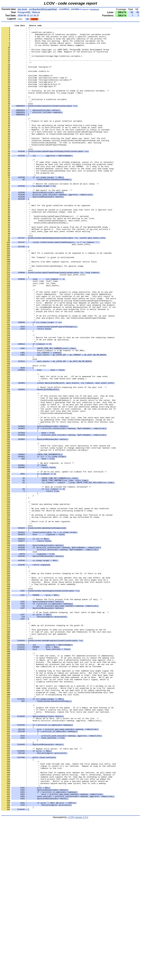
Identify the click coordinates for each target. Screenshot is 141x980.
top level (22, 9)
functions (94, 9)
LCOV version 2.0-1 (78, 975)
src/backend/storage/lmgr (43, 9)
